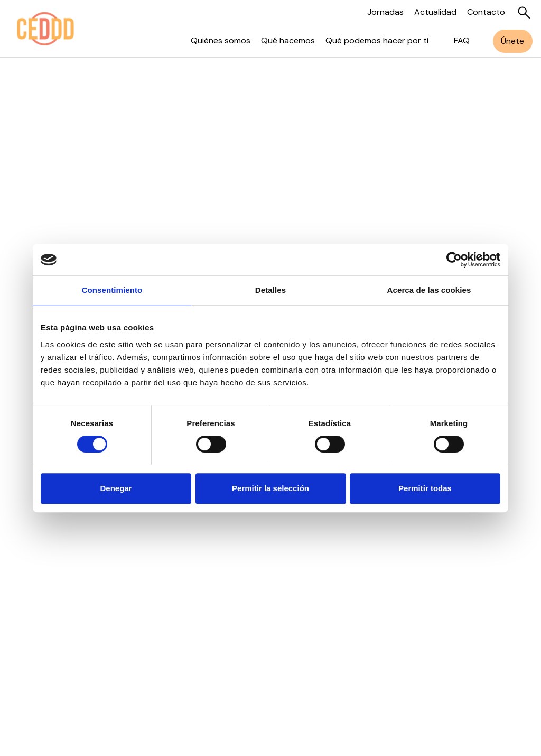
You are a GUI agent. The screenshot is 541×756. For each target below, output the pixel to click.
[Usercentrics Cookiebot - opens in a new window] (454, 260)
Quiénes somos (221, 40)
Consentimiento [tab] (112, 290)
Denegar (116, 488)
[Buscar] (524, 13)
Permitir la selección (270, 488)
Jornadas (385, 12)
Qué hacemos (288, 40)
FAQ (462, 40)
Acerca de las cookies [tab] (429, 290)
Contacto (486, 12)
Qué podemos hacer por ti (377, 40)
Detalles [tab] (270, 290)
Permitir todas (425, 488)
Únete (512, 41)
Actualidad (435, 12)
